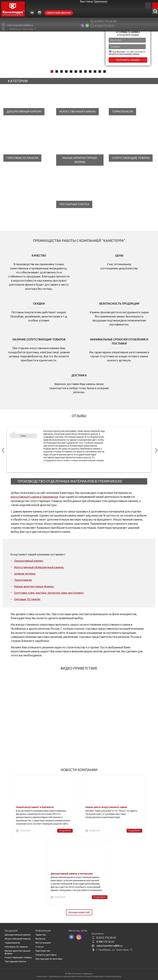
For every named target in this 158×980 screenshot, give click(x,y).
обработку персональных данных (124, 54)
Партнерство (43, 951)
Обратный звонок (59, 13)
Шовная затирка (25, 574)
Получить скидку (128, 60)
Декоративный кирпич (28, 561)
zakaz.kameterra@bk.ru (109, 946)
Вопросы (41, 939)
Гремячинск (101, 1)
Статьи (39, 947)
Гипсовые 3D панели (27, 599)
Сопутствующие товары (18, 957)
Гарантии (41, 935)
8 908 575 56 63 (105, 26)
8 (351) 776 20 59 (106, 21)
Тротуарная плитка (15, 961)
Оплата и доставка (46, 955)
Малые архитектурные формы (34, 586)
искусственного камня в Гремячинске (34, 497)
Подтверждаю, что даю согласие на (127, 53)
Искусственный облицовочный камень (39, 567)
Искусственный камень (18, 939)
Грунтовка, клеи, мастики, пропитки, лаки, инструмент (49, 593)
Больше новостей (79, 912)
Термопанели (23, 580)
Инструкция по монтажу (49, 959)
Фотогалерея (43, 943)
